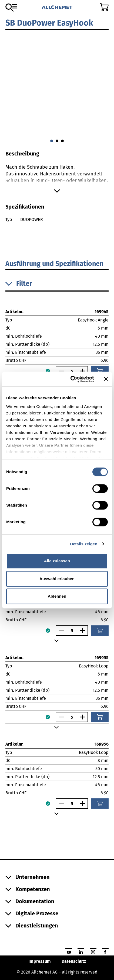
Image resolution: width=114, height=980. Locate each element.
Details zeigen (84, 544)
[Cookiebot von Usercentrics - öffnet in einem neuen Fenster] (71, 379)
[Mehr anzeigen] (57, 191)
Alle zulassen (57, 561)
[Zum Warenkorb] (104, 7)
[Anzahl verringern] (60, 371)
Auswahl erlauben (57, 579)
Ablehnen (57, 596)
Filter (19, 284)
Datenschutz (74, 961)
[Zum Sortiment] (11, 8)
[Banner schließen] (106, 379)
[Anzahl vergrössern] (84, 371)
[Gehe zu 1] (57, 141)
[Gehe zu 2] (62, 141)
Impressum (40, 961)
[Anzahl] (72, 371)
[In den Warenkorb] (100, 371)
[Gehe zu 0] (52, 141)
